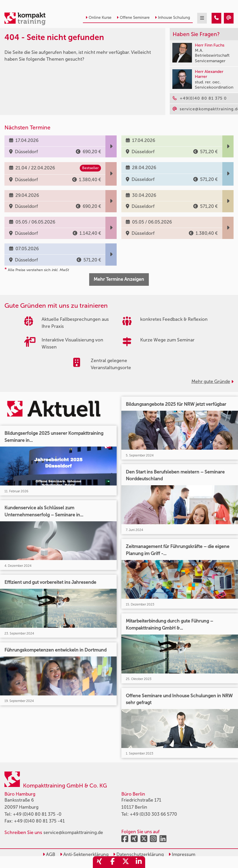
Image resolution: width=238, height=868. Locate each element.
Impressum (182, 855)
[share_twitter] (126, 862)
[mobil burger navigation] (202, 18)
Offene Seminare (133, 18)
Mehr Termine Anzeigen (119, 279)
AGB (49, 855)
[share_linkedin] (139, 862)
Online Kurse (98, 18)
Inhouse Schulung (172, 18)
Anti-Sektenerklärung (84, 855)
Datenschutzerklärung (138, 855)
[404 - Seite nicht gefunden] (216, 18)
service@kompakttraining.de (73, 833)
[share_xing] (99, 862)
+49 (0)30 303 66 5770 (153, 814)
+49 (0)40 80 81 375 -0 (37, 814)
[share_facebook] (112, 862)
